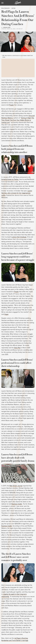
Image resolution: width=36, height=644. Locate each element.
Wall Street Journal (16, 486)
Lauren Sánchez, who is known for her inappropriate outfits (17, 193)
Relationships (6, 8)
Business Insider (17, 504)
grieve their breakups (19, 237)
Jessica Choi (7, 27)
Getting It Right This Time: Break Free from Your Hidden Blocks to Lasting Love (18, 120)
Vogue (6, 314)
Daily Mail (17, 348)
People (11, 105)
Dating (13, 8)
